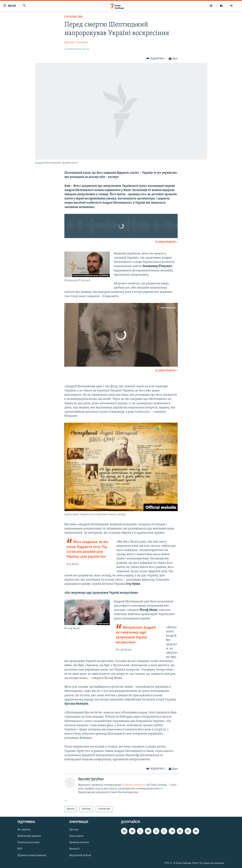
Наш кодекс (76, 836)
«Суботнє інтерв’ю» (133, 785)
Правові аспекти (79, 842)
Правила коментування (32, 855)
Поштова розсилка (29, 842)
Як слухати (24, 830)
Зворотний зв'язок (80, 855)
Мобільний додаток (29, 836)
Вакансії (74, 849)
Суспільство (74, 17)
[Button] (155, 59)
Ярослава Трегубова (76, 42)
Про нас (74, 830)
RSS (20, 849)
